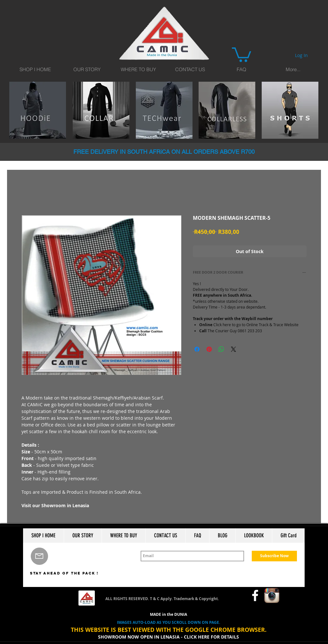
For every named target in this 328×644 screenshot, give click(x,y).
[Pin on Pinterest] (209, 349)
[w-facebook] (255, 595)
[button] (242, 54)
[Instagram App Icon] (272, 595)
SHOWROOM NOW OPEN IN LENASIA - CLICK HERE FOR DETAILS (168, 637)
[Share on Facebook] (197, 349)
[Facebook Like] (233, 596)
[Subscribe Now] (274, 556)
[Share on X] (234, 349)
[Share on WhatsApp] (221, 349)
